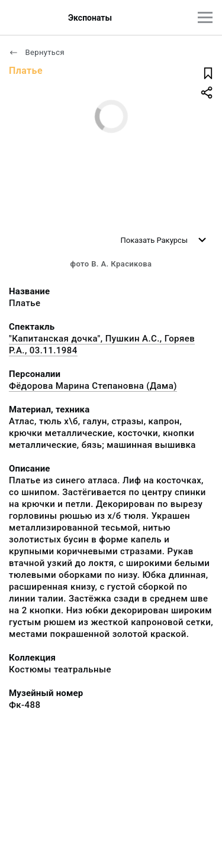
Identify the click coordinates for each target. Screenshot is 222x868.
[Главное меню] (205, 17)
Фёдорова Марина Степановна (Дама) (93, 386)
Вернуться (37, 52)
